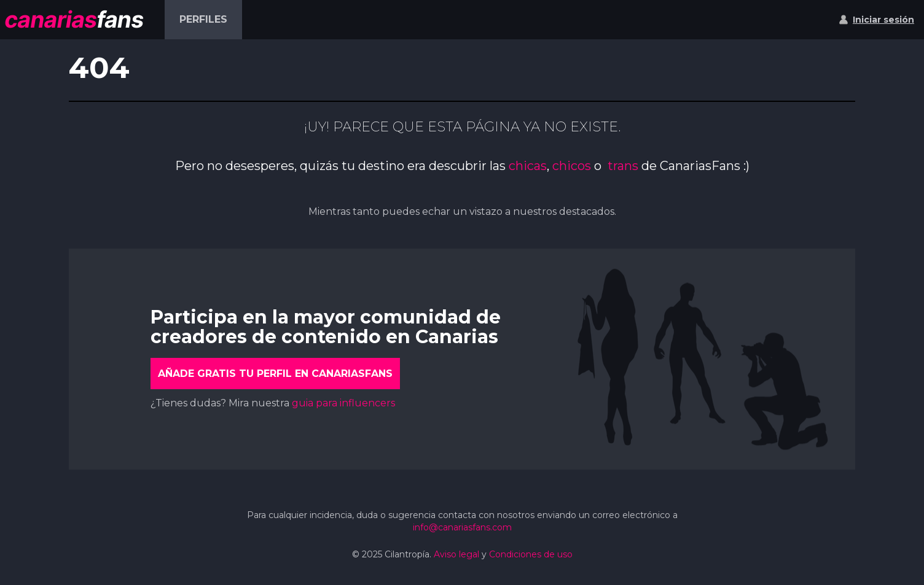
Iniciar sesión (883, 20)
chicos (572, 166)
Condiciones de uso (531, 554)
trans (624, 166)
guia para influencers (343, 403)
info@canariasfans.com (462, 527)
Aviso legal (456, 554)
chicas (528, 166)
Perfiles (203, 19)
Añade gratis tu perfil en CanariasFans (275, 374)
